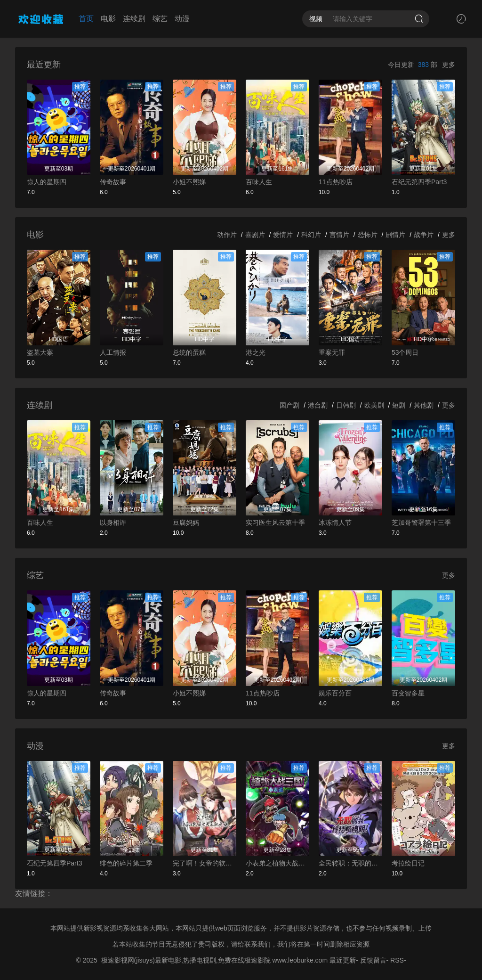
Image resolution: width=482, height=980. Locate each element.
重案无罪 (332, 352)
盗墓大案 (40, 352)
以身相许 (113, 523)
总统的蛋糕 (189, 352)
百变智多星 (408, 693)
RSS (397, 960)
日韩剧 (346, 405)
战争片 (424, 235)
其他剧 (424, 405)
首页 (86, 19)
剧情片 (395, 235)
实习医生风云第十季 (275, 523)
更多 (449, 65)
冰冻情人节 (335, 523)
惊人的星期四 (47, 182)
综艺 (160, 19)
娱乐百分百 (335, 693)
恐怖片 (368, 235)
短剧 (399, 405)
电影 (108, 19)
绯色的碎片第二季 (126, 863)
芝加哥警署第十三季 (421, 523)
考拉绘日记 (408, 863)
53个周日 (405, 352)
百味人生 (259, 182)
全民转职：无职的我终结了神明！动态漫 (350, 863)
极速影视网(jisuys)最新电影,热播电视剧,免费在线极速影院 (186, 960)
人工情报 (113, 352)
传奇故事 (113, 182)
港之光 (256, 352)
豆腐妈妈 (186, 523)
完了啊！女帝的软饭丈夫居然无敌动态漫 (205, 863)
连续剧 (134, 19)
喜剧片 (255, 235)
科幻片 (311, 235)
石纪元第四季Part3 (419, 182)
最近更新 (343, 960)
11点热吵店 (336, 182)
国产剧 (289, 405)
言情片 (339, 235)
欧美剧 (374, 405)
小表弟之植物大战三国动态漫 (277, 863)
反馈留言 (373, 960)
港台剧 (318, 405)
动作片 (227, 235)
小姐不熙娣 (189, 182)
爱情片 (283, 235)
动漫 (182, 19)
